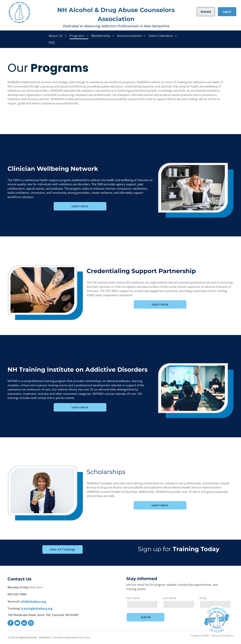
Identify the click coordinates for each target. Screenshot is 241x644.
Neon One (84, 637)
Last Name (170, 598)
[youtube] (17, 623)
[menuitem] (58, 36)
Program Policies (200, 636)
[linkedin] (24, 623)
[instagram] (31, 623)
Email (203, 598)
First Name (133, 598)
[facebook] (11, 623)
